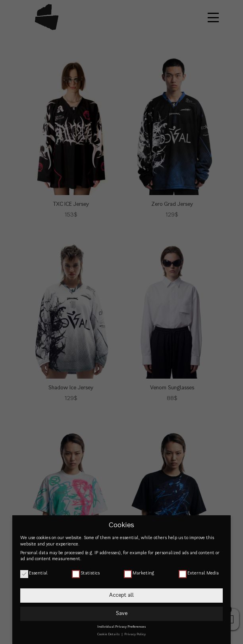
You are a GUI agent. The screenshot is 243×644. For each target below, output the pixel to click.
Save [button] (122, 613)
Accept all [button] (121, 595)
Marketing (139, 573)
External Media (199, 573)
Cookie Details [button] (109, 634)
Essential (34, 573)
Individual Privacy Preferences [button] (122, 627)
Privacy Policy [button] (135, 634)
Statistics (86, 573)
